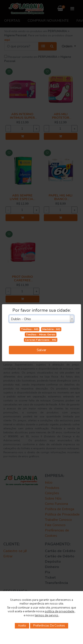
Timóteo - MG (30, 329)
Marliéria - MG (51, 329)
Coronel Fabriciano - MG (41, 340)
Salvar (41, 350)
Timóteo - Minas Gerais (41, 335)
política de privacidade (60, 611)
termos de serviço (47, 615)
